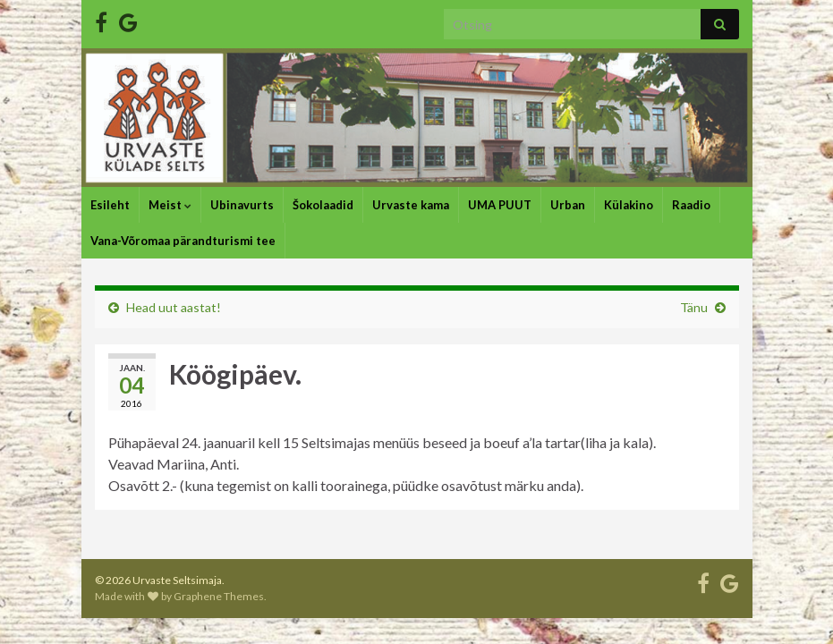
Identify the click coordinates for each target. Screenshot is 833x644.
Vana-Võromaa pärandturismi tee (183, 241)
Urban (568, 205)
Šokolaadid (323, 205)
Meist (170, 205)
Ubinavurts (242, 205)
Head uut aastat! (174, 307)
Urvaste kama (411, 205)
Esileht (110, 205)
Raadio (691, 205)
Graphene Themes (219, 596)
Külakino (629, 205)
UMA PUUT (500, 205)
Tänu (694, 307)
